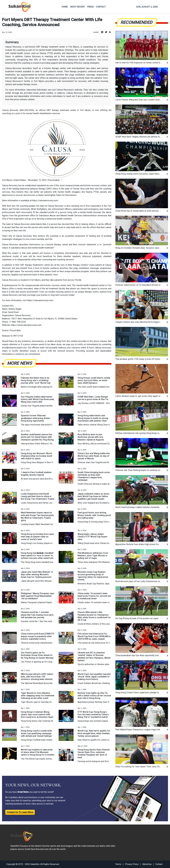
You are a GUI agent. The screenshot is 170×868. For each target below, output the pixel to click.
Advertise (147, 864)
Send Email (13, 312)
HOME (65, 7)
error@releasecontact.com (14, 348)
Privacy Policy (132, 864)
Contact (159, 864)
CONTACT (101, 7)
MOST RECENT (78, 7)
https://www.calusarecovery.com (26, 325)
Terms (118, 864)
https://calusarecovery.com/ (45, 200)
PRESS (90, 7)
